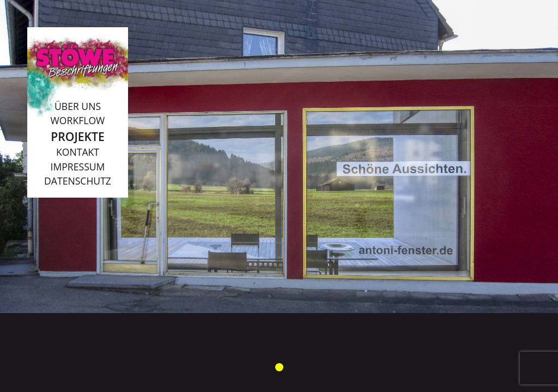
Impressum (78, 167)
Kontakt (78, 152)
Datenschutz (78, 181)
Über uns (78, 106)
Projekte (77, 136)
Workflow (78, 120)
